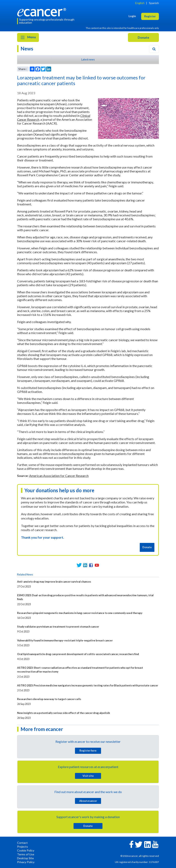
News (27, 49)
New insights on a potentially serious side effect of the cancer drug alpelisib (64, 713)
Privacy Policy (26, 862)
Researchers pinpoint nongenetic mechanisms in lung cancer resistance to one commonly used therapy (80, 613)
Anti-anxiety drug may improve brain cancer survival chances (54, 582)
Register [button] (150, 16)
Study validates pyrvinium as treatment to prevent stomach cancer (58, 627)
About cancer (88, 801)
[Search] (154, 49)
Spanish (154, 3)
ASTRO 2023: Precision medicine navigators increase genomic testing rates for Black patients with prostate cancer (88, 685)
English (140, 3)
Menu (28, 37)
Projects (23, 847)
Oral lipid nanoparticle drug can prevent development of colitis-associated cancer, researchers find (78, 654)
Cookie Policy (26, 850)
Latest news (88, 59)
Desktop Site (25, 858)
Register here (88, 751)
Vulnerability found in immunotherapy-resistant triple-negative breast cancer (65, 640)
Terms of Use (26, 854)
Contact (22, 843)
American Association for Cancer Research (59, 476)
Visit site (88, 776)
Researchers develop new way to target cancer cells (49, 699)
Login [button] (132, 16)
